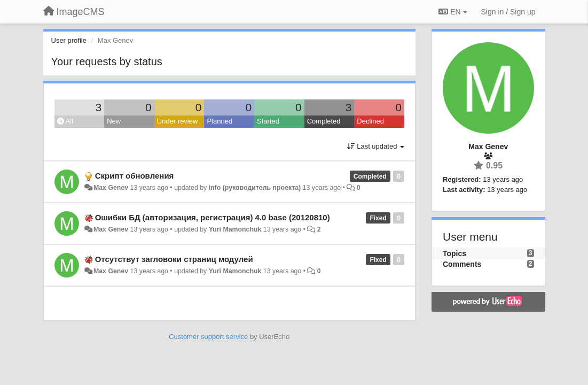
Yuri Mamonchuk (235, 229)
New (114, 121)
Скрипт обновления (135, 176)
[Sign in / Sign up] (508, 12)
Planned (219, 121)
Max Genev (111, 188)
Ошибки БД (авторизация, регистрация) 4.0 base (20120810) (213, 217)
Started (268, 121)
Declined (370, 121)
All (65, 121)
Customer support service (208, 337)
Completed (324, 121)
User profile (69, 40)
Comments (462, 264)
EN (453, 12)
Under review (178, 121)
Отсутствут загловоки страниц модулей (174, 259)
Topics (454, 253)
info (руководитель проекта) (255, 188)
